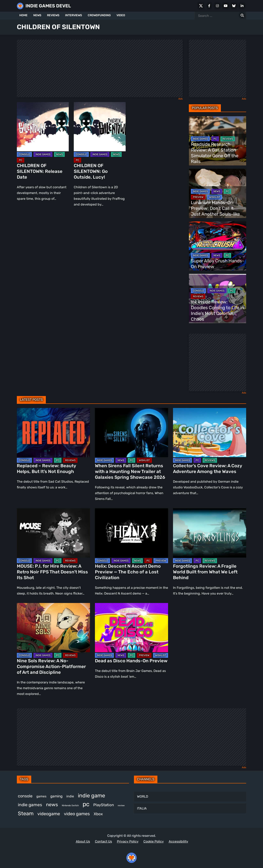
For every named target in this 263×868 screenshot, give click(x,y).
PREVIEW (198, 197)
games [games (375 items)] (41, 796)
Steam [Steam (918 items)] (26, 813)
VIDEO (121, 15)
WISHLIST (215, 197)
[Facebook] (209, 6)
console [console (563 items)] (25, 796)
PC (21, 160)
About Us (83, 841)
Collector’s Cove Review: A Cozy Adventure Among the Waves (208, 469)
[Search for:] (242, 16)
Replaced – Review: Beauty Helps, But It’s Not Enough (46, 469)
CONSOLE (24, 154)
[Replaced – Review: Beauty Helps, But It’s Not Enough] (53, 433)
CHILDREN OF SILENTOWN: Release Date (40, 171)
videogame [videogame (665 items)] (49, 814)
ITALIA (142, 808)
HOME (23, 15)
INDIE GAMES (43, 154)
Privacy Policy (128, 841)
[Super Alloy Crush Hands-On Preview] (217, 246)
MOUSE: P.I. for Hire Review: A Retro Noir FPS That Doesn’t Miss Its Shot (52, 572)
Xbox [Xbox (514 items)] (98, 814)
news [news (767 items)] (52, 805)
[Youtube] (226, 6)
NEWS (37, 15)
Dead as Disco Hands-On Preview (131, 661)
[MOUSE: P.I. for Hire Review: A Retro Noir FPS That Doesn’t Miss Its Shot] (53, 533)
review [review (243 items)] (121, 805)
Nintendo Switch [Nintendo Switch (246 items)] (70, 805)
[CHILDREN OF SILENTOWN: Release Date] (43, 127)
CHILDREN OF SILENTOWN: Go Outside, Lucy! (91, 171)
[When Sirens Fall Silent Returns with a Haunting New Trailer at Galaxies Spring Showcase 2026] (131, 433)
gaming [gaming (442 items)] (56, 796)
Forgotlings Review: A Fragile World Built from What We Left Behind (205, 572)
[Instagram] (217, 6)
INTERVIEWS (74, 15)
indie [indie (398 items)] (70, 796)
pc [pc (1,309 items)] (86, 804)
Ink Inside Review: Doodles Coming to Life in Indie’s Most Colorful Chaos (217, 311)
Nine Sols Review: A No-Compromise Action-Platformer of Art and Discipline (51, 666)
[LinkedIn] (242, 6)
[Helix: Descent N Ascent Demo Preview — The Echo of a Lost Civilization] (131, 533)
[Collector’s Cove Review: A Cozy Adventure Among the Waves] (210, 433)
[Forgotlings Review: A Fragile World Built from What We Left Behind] (210, 533)
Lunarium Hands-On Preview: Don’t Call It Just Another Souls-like (215, 208)
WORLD (143, 796)
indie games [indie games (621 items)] (30, 805)
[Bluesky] (234, 6)
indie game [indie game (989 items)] (92, 796)
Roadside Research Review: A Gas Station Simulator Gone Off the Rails (215, 153)
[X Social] (201, 6)
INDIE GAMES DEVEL (48, 6)
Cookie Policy (154, 841)
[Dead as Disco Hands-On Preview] (131, 628)
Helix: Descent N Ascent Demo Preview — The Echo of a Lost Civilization (128, 572)
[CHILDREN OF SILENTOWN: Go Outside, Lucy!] (100, 127)
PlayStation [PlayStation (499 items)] (104, 805)
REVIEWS (53, 15)
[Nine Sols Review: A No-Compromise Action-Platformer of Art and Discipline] (53, 628)
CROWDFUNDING (99, 15)
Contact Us (103, 841)
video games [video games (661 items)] (77, 814)
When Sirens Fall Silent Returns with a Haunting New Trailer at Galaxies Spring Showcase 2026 (130, 471)
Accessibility (178, 841)
